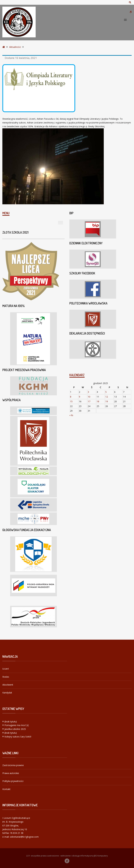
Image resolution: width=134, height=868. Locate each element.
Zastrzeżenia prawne (13, 765)
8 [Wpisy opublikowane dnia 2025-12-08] (71, 397)
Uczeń (6, 669)
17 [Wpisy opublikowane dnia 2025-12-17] (89, 401)
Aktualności (15, 47)
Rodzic (6, 677)
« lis (71, 415)
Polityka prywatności (13, 781)
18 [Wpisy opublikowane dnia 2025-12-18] (98, 401)
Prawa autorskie (11, 773)
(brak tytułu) (11, 722)
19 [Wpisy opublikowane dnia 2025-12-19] (107, 401)
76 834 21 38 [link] (17, 833)
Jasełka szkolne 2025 (15, 729)
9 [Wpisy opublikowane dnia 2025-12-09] (80, 397)
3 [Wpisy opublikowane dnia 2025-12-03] (88, 392)
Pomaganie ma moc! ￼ (17, 725)
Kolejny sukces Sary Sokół (18, 737)
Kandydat (7, 693)
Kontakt (6, 789)
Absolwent (8, 685)
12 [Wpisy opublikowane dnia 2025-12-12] (107, 397)
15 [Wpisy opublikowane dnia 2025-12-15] (71, 401)
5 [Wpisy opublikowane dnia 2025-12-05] (106, 392)
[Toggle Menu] (61, 223)
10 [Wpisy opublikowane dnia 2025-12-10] (89, 397)
